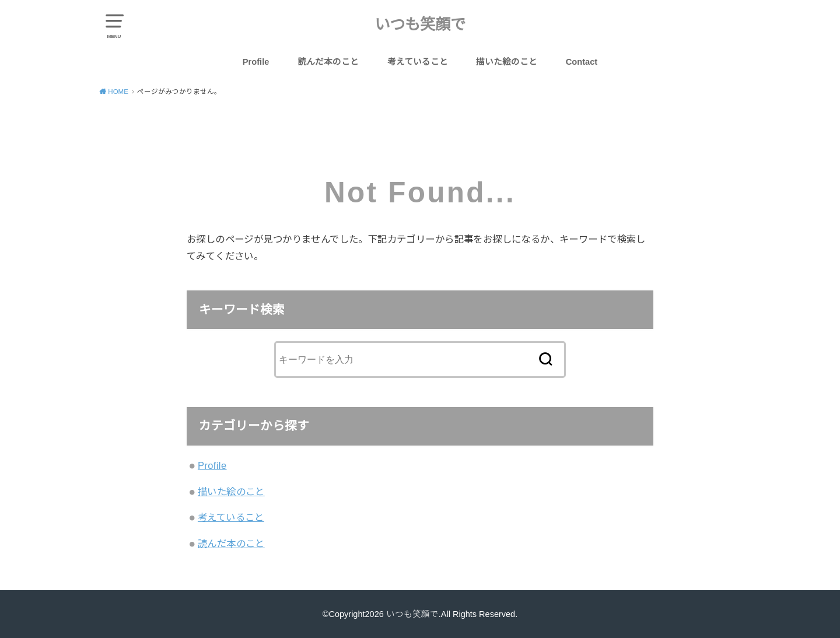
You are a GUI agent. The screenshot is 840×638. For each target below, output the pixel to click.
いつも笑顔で (420, 24)
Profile (256, 62)
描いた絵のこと (507, 62)
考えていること (418, 62)
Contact (582, 62)
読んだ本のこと (328, 62)
